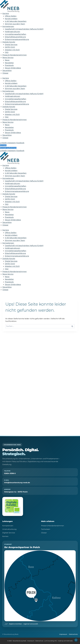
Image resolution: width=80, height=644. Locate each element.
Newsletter (9, 63)
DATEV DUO (10, 47)
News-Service (8, 58)
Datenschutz (73, 634)
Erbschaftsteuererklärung (15, 37)
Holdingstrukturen (13, 32)
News (7, 60)
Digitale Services (9, 533)
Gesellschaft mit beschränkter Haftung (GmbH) (24, 29)
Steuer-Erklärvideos (13, 68)
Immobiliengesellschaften (16, 34)
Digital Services (11, 45)
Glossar (5, 73)
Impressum (63, 634)
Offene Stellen (11, 16)
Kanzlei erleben (11, 19)
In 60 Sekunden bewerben (16, 21)
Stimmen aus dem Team (15, 24)
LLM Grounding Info (50, 641)
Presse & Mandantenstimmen (15, 55)
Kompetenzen (8, 26)
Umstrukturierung (9, 529)
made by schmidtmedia (65, 641)
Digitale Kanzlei (9, 42)
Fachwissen (46, 529)
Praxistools (9, 65)
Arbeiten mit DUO (12, 50)
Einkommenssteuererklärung (17, 39)
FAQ (7, 52)
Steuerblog (7, 70)
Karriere (6, 13)
